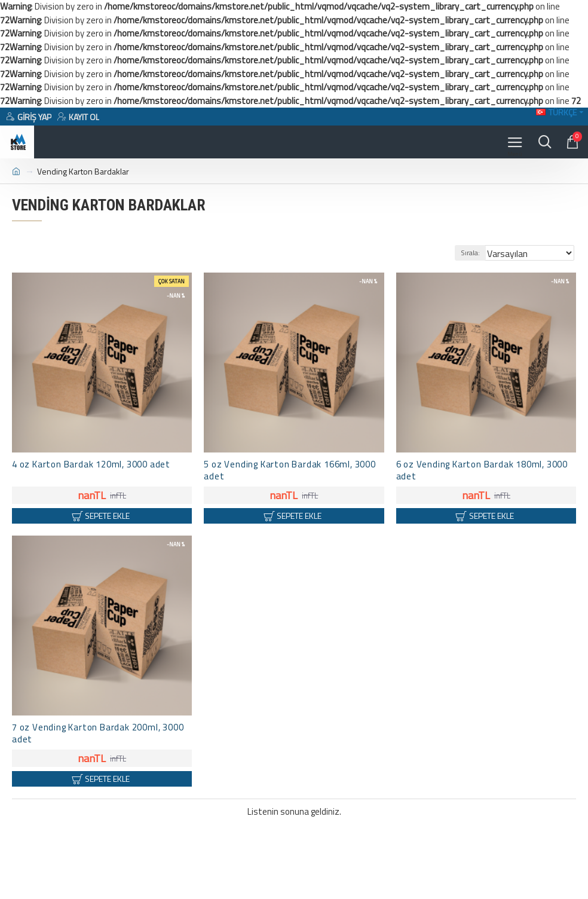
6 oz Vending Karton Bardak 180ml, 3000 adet (482, 470)
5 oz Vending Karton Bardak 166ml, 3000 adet (290, 470)
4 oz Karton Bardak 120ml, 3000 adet (91, 465)
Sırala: (470, 253)
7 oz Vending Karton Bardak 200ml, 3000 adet (98, 733)
